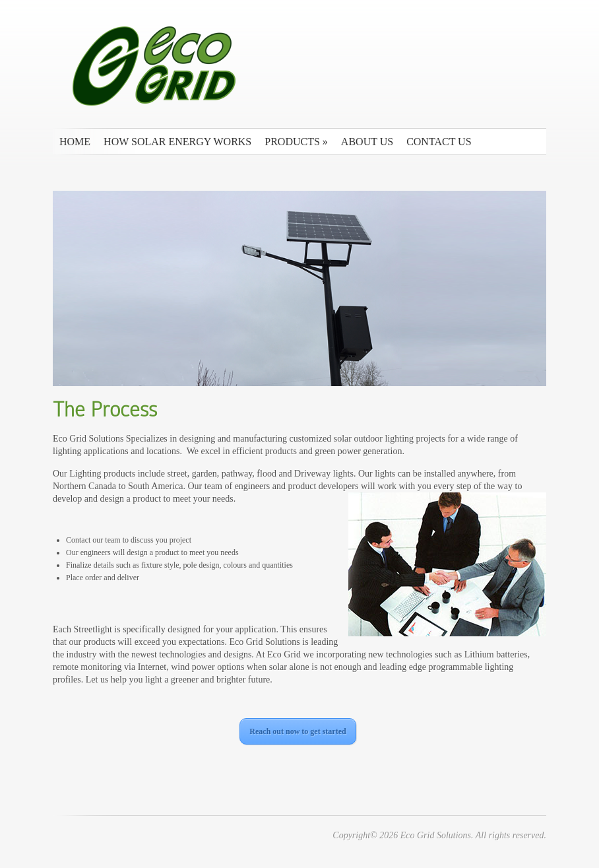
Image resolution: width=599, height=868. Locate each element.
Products (296, 142)
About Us (367, 142)
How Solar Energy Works (177, 142)
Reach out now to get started (298, 731)
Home (75, 142)
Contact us (439, 142)
